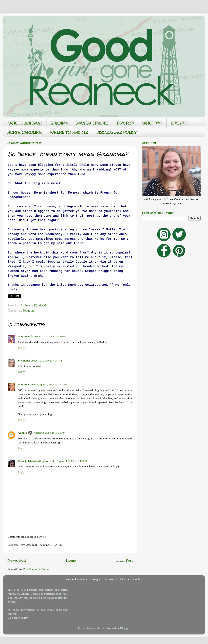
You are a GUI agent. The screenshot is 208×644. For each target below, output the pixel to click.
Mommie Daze (27, 384)
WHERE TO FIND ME (69, 132)
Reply (21, 348)
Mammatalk (25, 336)
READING (59, 123)
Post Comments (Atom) (37, 569)
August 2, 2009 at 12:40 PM (50, 336)
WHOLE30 (152, 123)
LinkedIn (124, 579)
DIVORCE (125, 123)
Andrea (22, 433)
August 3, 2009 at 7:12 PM (72, 461)
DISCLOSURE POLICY (117, 132)
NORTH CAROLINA (24, 132)
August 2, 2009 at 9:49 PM (52, 384)
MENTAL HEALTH (92, 123)
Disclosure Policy (18, 618)
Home (71, 560)
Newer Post (17, 560)
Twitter (84, 579)
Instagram (97, 579)
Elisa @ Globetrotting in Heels (37, 461)
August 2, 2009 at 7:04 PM (47, 361)
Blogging (29, 310)
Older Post (124, 560)
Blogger (125, 628)
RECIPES (179, 123)
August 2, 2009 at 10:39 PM (49, 433)
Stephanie (24, 361)
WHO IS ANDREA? (25, 123)
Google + (137, 579)
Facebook (71, 579)
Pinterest (110, 579)
